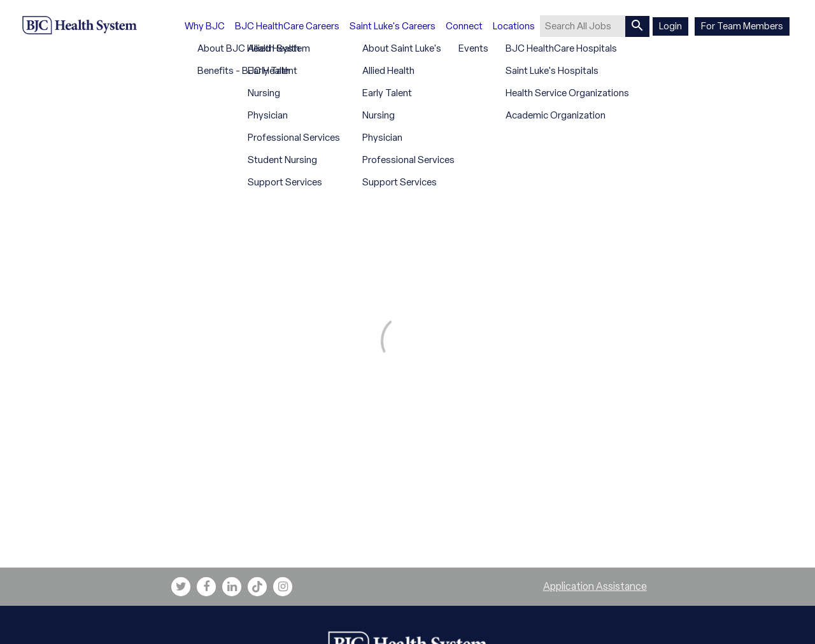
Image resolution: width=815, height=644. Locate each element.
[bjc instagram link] (283, 587)
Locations (514, 26)
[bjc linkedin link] (232, 587)
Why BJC (205, 26)
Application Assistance (595, 586)
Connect (464, 26)
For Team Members (742, 26)
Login (670, 26)
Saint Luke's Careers (393, 26)
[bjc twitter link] (181, 587)
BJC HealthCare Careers (287, 26)
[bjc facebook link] (206, 587)
